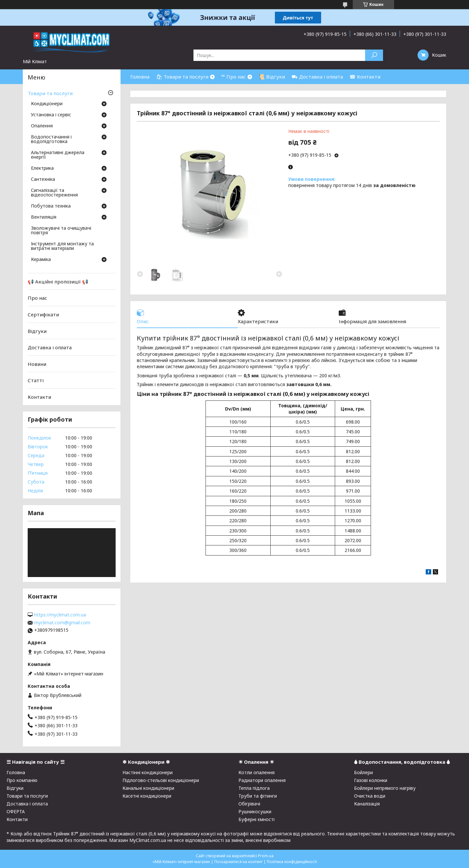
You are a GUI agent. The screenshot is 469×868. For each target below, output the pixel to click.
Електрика (42, 168)
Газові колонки (371, 780)
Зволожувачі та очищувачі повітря (61, 231)
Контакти (39, 397)
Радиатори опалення (262, 780)
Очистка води (370, 796)
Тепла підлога (254, 788)
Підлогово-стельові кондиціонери (161, 780)
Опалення (42, 126)
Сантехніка (43, 180)
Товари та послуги (50, 93)
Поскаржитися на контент (238, 862)
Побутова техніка (51, 206)
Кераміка (41, 260)
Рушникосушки (255, 811)
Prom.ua (266, 856)
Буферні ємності (256, 819)
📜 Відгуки (272, 77)
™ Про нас (234, 77)
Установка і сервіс (51, 115)
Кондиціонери (47, 104)
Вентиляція (44, 217)
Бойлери (363, 772)
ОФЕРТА (16, 811)
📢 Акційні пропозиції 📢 (58, 282)
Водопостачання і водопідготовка (51, 139)
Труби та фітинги (258, 796)
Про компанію (22, 780)
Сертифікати (43, 314)
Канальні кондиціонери (148, 788)
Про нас (37, 298)
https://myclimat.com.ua (60, 615)
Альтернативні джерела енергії (58, 155)
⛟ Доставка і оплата (317, 77)
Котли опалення (256, 772)
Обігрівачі (249, 804)
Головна (140, 77)
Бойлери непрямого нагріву (385, 788)
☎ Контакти (365, 77)
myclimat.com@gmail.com (62, 623)
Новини (37, 364)
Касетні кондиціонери (147, 796)
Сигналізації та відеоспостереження (54, 193)
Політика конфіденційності (292, 862)
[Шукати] (374, 55)
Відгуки (37, 331)
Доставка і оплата (50, 347)
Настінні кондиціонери (148, 772)
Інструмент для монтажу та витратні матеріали (62, 246)
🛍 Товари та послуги (182, 77)
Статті (36, 380)
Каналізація (367, 804)
